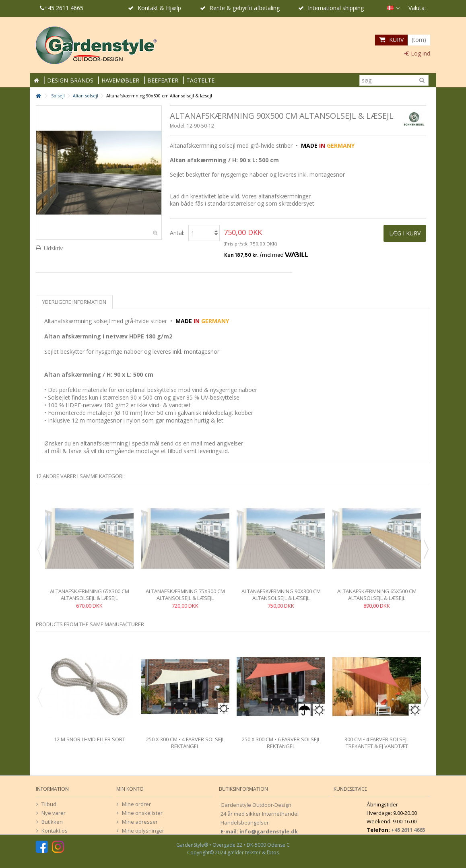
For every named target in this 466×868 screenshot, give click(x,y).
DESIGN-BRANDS (70, 80)
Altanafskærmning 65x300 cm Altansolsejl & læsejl (90, 595)
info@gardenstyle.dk (269, 831)
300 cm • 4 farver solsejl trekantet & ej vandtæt (377, 743)
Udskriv (53, 248)
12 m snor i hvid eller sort (90, 739)
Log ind (417, 53)
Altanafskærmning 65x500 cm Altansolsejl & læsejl (377, 595)
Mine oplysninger (143, 831)
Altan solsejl (86, 96)
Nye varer (54, 813)
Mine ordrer (136, 804)
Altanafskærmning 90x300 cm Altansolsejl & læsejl (281, 595)
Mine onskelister (142, 813)
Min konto (130, 789)
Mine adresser (140, 822)
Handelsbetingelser (245, 823)
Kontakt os (55, 831)
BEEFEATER (163, 80)
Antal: (177, 233)
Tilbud (49, 804)
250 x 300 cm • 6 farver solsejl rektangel (281, 743)
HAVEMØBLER (120, 80)
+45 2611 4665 (62, 8)
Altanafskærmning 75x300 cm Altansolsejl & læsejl (185, 595)
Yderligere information (74, 302)
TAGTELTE (200, 80)
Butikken (52, 822)
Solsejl (58, 96)
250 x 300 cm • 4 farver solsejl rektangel (185, 743)
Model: (178, 126)
